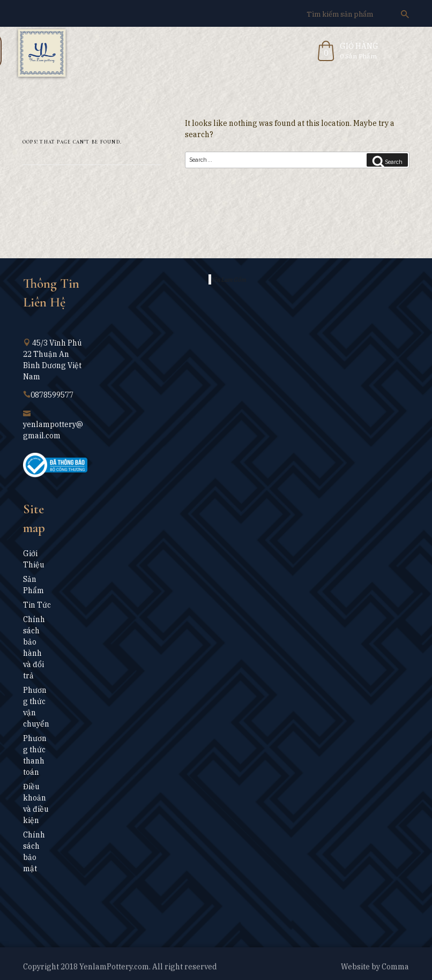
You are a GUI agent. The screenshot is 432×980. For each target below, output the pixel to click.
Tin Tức (37, 605)
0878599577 (52, 395)
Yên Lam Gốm (229, 279)
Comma (395, 969)
